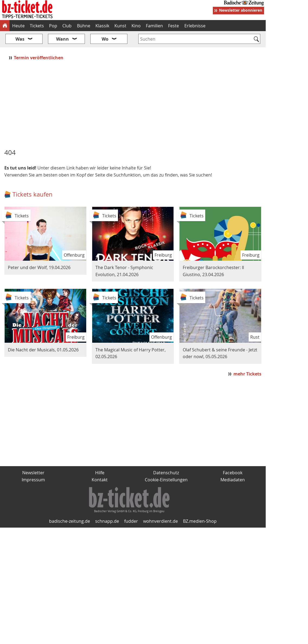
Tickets (37, 26)
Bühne (84, 26)
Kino (136, 26)
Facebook (233, 473)
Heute (18, 26)
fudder (131, 521)
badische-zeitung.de (70, 521)
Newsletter (33, 473)
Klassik (102, 26)
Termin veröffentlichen (39, 58)
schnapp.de (107, 521)
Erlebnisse (195, 26)
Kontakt (100, 480)
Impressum (33, 480)
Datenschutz (166, 473)
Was (20, 39)
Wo (105, 39)
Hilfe (100, 473)
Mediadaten (233, 480)
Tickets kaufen (33, 194)
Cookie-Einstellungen (166, 480)
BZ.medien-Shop (200, 521)
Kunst (120, 26)
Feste (174, 26)
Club (67, 26)
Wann (62, 39)
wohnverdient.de (161, 521)
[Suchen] (256, 40)
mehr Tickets (247, 374)
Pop (53, 26)
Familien (154, 26)
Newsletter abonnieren (241, 10)
